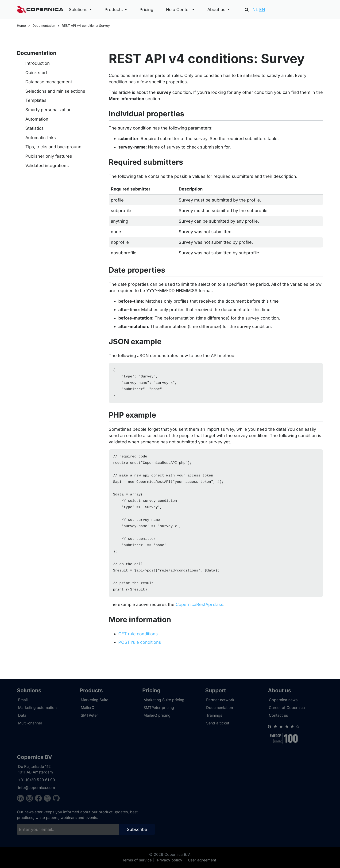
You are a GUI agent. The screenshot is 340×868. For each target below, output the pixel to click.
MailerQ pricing (157, 716)
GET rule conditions (138, 646)
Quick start (36, 73)
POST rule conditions (140, 655)
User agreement (202, 860)
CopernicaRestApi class (199, 617)
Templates (36, 100)
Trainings (214, 716)
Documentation (44, 26)
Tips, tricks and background (53, 147)
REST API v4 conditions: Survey (86, 26)
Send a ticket (218, 723)
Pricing (146, 10)
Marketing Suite (95, 700)
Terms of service (137, 860)
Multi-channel (30, 723)
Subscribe (137, 829)
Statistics (35, 128)
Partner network (220, 700)
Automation (37, 119)
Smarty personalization (48, 110)
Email (23, 700)
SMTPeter (89, 716)
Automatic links (41, 138)
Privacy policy (170, 860)
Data (22, 716)
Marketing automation (37, 708)
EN (262, 10)
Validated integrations (47, 166)
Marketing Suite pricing (164, 700)
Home (21, 26)
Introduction (38, 63)
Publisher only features (49, 156)
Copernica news (283, 700)
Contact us (278, 716)
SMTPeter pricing (159, 708)
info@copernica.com (37, 788)
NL (255, 10)
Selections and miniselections (55, 91)
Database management (49, 82)
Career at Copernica (287, 708)
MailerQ (88, 708)
